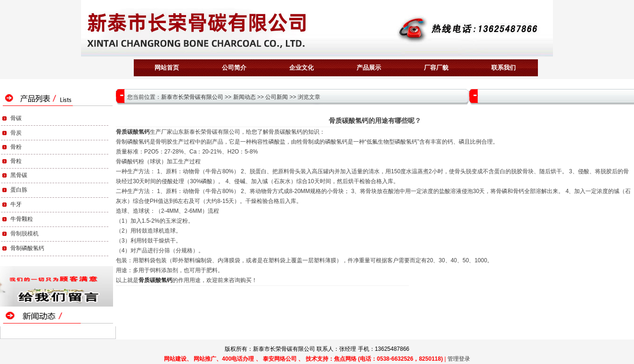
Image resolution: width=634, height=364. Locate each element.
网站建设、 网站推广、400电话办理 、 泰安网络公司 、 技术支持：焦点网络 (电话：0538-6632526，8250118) (303, 359)
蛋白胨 (19, 190)
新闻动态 (244, 97)
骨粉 (16, 147)
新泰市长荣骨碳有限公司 (192, 97)
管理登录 (459, 359)
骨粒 (16, 161)
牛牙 (16, 204)
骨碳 (16, 118)
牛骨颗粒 (22, 219)
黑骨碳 (19, 175)
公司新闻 (276, 97)
